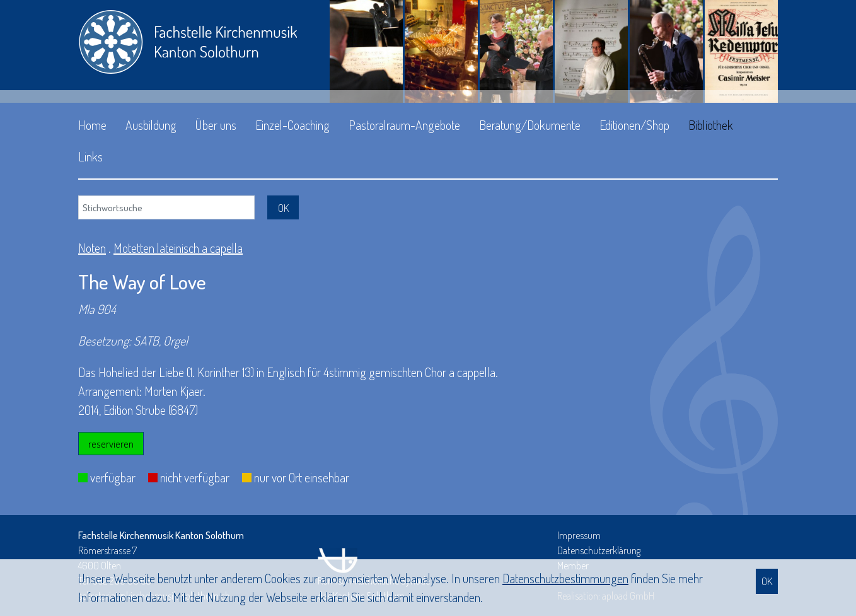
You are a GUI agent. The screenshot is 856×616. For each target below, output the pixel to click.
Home (92, 125)
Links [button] (90, 156)
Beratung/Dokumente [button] (530, 125)
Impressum (579, 535)
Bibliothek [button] (711, 125)
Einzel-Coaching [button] (292, 125)
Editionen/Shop (634, 125)
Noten (92, 248)
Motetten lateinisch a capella (178, 248)
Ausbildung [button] (151, 125)
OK (767, 581)
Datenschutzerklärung (599, 550)
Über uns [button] (216, 125)
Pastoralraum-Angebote (404, 125)
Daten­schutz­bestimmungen (565, 578)
